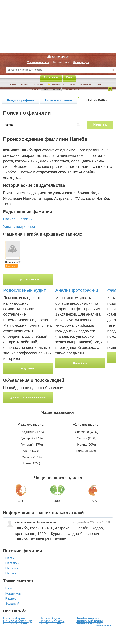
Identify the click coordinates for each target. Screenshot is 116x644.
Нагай (10, 558)
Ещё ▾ (35, 89)
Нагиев (11, 573)
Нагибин (12, 568)
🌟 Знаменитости (56, 84)
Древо (99, 84)
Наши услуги (85, 84)
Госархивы (38, 84)
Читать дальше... (105, 625)
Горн (9, 588)
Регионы (25, 84)
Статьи (72, 84)
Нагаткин (12, 563)
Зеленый (12, 604)
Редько (11, 598)
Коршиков (13, 593)
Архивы (13, 84)
